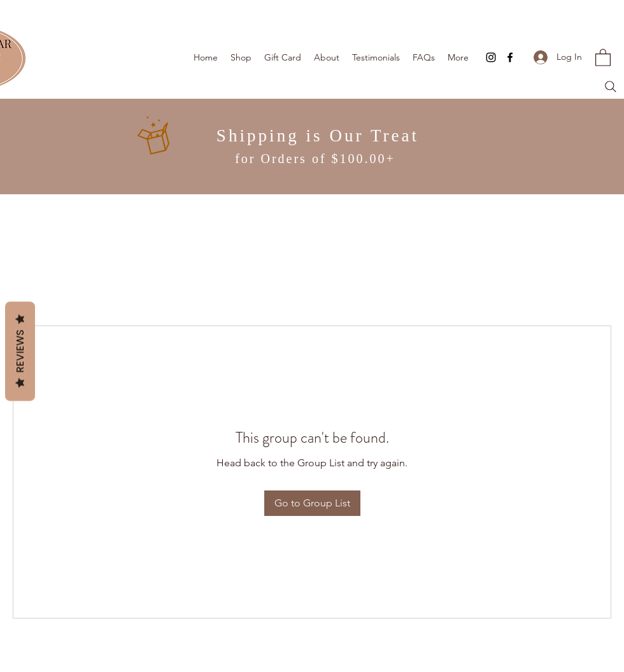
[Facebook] (510, 57)
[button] (603, 57)
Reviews (20, 351)
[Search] (611, 87)
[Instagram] (491, 57)
